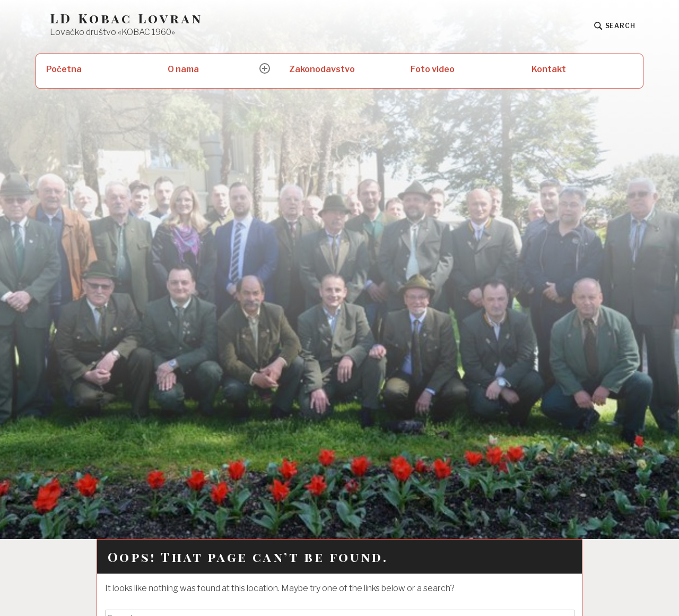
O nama (183, 69)
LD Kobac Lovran (126, 18)
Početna (64, 69)
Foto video (433, 69)
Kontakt (549, 69)
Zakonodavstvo (322, 69)
